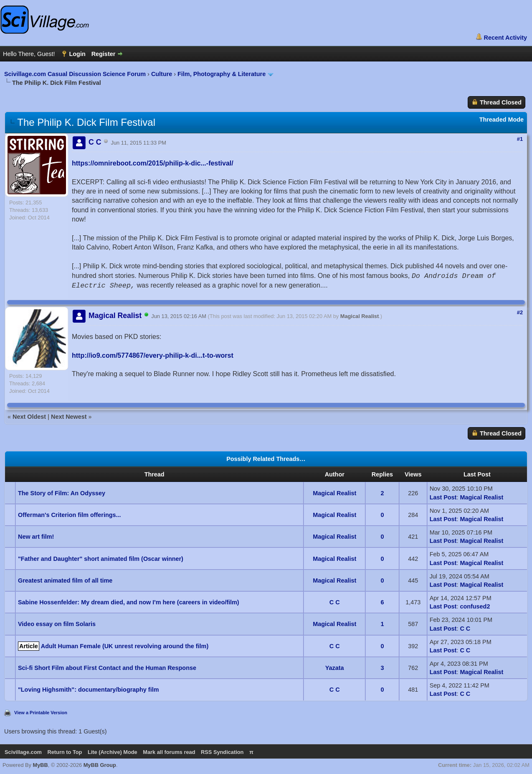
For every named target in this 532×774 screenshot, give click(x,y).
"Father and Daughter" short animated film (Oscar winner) (101, 559)
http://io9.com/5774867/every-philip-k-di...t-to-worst (153, 355)
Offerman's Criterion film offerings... (70, 515)
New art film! (36, 537)
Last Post (443, 497)
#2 (520, 312)
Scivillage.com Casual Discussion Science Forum (75, 74)
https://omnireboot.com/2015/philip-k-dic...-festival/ (153, 163)
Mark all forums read (169, 752)
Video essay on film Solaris (57, 624)
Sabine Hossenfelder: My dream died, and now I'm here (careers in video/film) (129, 602)
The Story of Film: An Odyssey (62, 493)
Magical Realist (360, 316)
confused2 (475, 606)
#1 (520, 139)
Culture (162, 74)
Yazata (335, 668)
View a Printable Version (41, 713)
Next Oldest (29, 417)
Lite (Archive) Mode (113, 752)
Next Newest (69, 417)
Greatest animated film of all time (65, 580)
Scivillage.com (23, 752)
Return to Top (65, 752)
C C (335, 602)
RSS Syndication (222, 752)
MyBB (41, 765)
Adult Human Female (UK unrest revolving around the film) (125, 646)
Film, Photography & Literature (222, 74)
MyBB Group (100, 765)
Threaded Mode (502, 120)
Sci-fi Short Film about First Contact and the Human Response (107, 668)
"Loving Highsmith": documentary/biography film (88, 690)
